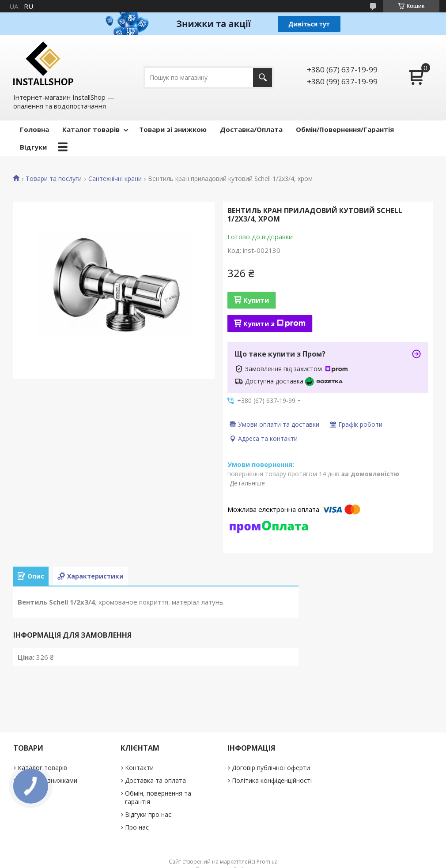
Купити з (274, 323)
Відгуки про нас (148, 814)
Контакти (139, 768)
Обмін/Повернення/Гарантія (345, 129)
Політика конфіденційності (272, 780)
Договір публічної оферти (271, 768)
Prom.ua (267, 862)
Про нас (137, 827)
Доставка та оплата (155, 780)
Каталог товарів (91, 129)
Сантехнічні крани (115, 179)
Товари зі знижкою (173, 129)
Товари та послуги (54, 179)
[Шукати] (263, 77)
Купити (256, 300)
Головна (34, 129)
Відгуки (33, 147)
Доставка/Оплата (251, 129)
